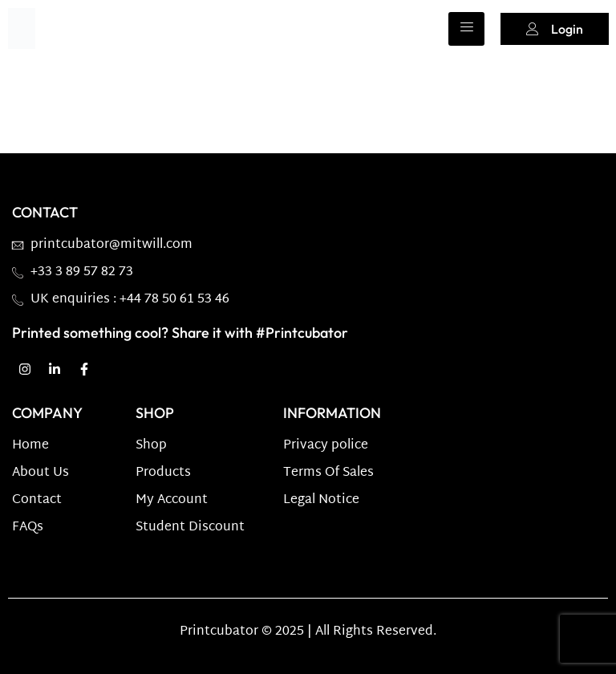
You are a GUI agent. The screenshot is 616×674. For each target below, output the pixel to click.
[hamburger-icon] (466, 29)
